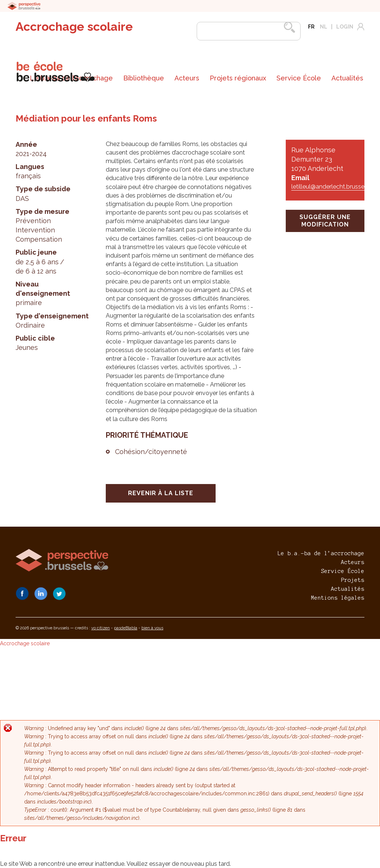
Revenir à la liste (161, 493)
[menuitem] (144, 78)
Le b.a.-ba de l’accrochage (321, 553)
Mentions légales (338, 598)
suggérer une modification (325, 221)
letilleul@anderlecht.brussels (330, 187)
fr (311, 27)
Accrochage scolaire (74, 26)
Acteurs (187, 78)
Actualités (347, 78)
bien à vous (152, 628)
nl (324, 27)
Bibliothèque (144, 78)
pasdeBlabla (126, 628)
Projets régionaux (238, 78)
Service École (299, 78)
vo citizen (101, 628)
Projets (353, 580)
